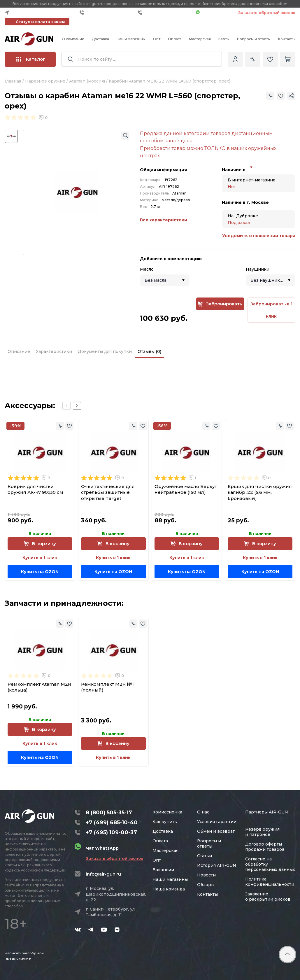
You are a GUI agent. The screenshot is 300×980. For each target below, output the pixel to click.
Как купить (165, 822)
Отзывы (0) (149, 351)
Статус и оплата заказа (41, 22)
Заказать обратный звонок (267, 13)
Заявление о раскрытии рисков (268, 897)
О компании (73, 39)
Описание (19, 351)
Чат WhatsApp (214, 13)
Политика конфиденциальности (270, 882)
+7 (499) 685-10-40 (107, 13)
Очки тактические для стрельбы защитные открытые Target (108, 492)
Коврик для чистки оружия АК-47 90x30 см (35, 489)
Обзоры (206, 885)
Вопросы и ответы (254, 39)
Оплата (175, 39)
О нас (203, 812)
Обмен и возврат (216, 831)
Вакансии (163, 870)
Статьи (205, 856)
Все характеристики (164, 220)
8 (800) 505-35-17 (109, 813)
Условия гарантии (217, 822)
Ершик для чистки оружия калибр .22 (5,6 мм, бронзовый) (260, 492)
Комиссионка (167, 812)
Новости (206, 875)
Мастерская (200, 39)
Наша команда (169, 889)
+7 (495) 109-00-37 (165, 13)
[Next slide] (77, 406)
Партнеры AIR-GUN (267, 812)
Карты (224, 39)
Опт (157, 39)
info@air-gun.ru (103, 874)
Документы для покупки (105, 351)
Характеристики (54, 351)
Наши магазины (131, 39)
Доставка (100, 39)
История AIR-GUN (217, 865)
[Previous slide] (66, 406)
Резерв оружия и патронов (262, 832)
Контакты (287, 39)
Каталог (31, 59)
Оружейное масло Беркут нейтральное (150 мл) (186, 489)
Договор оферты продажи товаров (265, 847)
